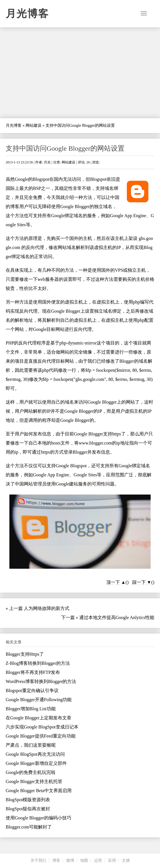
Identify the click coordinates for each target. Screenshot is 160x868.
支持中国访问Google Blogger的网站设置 (65, 148)
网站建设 (34, 125)
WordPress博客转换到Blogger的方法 (41, 681)
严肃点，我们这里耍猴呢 (31, 745)
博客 (56, 860)
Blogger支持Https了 (25, 654)
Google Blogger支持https (97, 434)
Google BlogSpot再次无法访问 (35, 754)
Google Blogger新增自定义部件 (36, 763)
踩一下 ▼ (142, 582)
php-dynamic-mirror (78, 343)
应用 (112, 860)
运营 (98, 860)
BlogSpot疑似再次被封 (28, 809)
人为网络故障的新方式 (47, 608)
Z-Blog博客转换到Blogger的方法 (38, 663)
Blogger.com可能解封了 (29, 827)
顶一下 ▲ (116, 582)
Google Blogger (75, 206)
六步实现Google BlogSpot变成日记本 (42, 727)
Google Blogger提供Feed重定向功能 (41, 736)
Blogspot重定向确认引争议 (32, 691)
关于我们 (38, 860)
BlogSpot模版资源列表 (28, 800)
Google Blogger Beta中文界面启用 (39, 791)
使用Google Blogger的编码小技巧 (39, 818)
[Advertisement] (80, 73)
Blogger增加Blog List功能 (31, 709)
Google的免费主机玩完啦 (31, 772)
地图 (84, 860)
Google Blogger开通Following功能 (39, 700)
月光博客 (27, 14)
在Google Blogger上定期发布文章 (39, 718)
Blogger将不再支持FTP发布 (33, 672)
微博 (70, 860)
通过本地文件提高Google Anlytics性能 (117, 617)
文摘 (126, 860)
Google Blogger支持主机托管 (34, 781)
